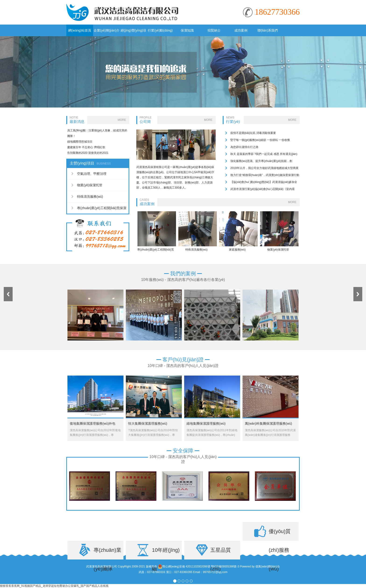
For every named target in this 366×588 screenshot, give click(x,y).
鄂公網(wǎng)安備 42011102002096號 (184, 566)
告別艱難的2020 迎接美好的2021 (88, 153)
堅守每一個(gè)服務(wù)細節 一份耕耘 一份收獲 (260, 140)
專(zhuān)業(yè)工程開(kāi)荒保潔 (102, 208)
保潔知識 (187, 30)
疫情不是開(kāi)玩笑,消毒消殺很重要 (253, 133)
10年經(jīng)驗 (166, 553)
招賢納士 (214, 30)
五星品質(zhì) (221, 553)
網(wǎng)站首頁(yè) (80, 32)
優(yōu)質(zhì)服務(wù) (280, 535)
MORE (122, 120)
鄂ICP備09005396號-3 (225, 566)
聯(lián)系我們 (268, 30)
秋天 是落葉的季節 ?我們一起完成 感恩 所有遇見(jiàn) (264, 154)
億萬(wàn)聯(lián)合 (268, 566)
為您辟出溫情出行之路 (244, 147)
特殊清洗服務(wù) (90, 197)
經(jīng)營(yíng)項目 (134, 32)
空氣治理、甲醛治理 (92, 174)
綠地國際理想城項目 (80, 142)
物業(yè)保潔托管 (90, 185)
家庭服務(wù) (237, 250)
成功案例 (241, 30)
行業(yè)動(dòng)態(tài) (160, 32)
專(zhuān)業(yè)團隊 (107, 553)
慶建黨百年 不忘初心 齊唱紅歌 (86, 147)
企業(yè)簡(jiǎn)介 (107, 30)
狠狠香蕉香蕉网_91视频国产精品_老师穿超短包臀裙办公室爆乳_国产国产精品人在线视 (54, 586)
